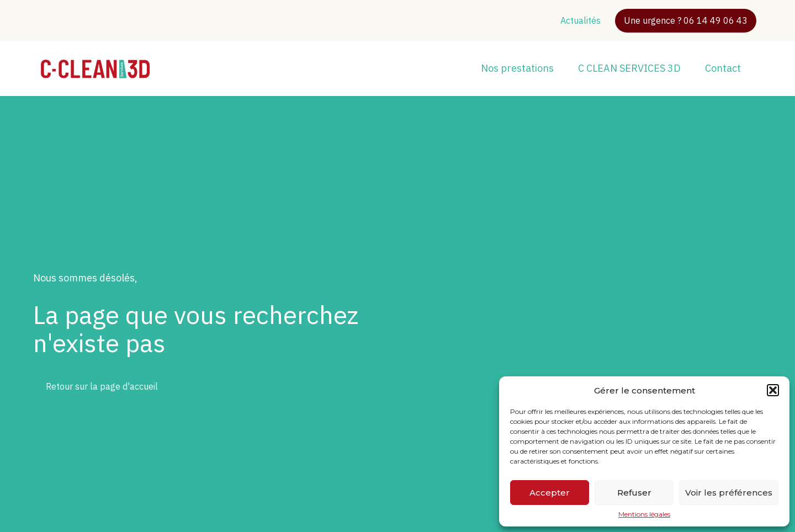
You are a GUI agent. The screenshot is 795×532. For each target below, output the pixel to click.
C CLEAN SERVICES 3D (629, 68)
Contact (723, 68)
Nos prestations (517, 68)
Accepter (550, 493)
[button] (773, 390)
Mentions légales (644, 514)
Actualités (581, 20)
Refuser (634, 493)
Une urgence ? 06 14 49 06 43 (686, 20)
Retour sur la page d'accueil (102, 386)
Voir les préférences (729, 493)
